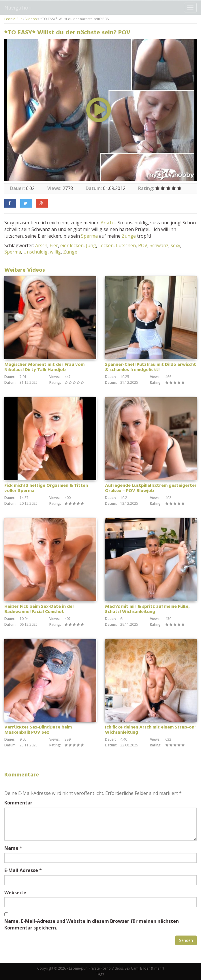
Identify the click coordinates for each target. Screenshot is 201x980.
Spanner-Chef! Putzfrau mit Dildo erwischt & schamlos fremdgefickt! (151, 367)
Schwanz (159, 245)
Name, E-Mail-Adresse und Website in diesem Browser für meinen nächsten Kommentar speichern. (92, 924)
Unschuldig (35, 252)
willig (55, 252)
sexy (175, 245)
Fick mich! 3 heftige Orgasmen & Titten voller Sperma (46, 488)
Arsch (107, 223)
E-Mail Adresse (21, 870)
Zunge (129, 236)
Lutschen (126, 245)
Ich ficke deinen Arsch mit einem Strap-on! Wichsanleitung (150, 730)
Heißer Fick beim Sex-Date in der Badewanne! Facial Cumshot (39, 609)
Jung (91, 245)
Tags (100, 974)
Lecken (106, 245)
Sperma (89, 236)
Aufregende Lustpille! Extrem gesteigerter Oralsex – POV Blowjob (151, 488)
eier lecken (72, 245)
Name (11, 848)
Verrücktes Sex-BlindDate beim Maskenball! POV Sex (38, 730)
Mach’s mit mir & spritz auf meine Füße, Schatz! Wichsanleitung (147, 609)
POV (143, 245)
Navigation (18, 8)
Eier (54, 245)
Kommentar (18, 803)
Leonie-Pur (13, 19)
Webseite (15, 893)
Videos (31, 19)
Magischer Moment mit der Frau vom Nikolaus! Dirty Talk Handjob (44, 367)
